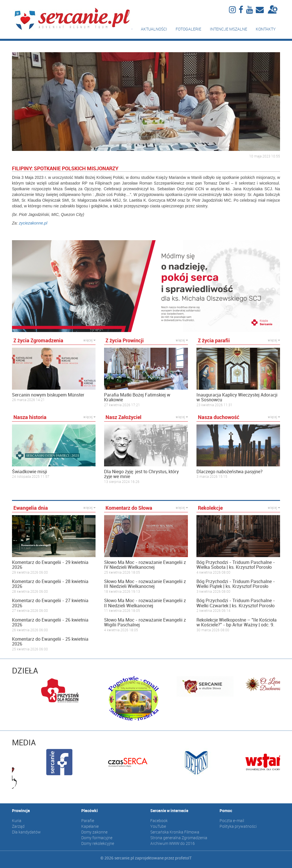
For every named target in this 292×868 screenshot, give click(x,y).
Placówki (90, 811)
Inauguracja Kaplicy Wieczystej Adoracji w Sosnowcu (237, 397)
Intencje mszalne (229, 29)
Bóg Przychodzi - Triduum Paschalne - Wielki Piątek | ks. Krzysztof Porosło (236, 584)
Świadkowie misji (30, 472)
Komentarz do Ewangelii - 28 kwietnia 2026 (50, 584)
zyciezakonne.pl (33, 223)
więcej (89, 340)
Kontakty (266, 29)
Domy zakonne (94, 832)
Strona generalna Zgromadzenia (179, 838)
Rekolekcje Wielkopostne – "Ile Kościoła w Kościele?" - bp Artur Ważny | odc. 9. (237, 623)
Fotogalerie (188, 29)
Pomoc (226, 811)
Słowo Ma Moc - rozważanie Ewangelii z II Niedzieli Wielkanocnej (145, 603)
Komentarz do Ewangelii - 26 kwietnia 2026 (50, 623)
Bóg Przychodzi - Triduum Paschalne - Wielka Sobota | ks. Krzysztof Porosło (236, 565)
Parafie (88, 821)
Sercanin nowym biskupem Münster (48, 395)
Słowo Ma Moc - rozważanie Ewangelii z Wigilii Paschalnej (145, 623)
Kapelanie (90, 826)
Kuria (17, 821)
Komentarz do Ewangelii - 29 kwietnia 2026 (50, 565)
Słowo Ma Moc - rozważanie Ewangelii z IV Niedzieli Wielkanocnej (145, 565)
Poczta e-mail (232, 821)
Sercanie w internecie (169, 811)
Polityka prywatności (238, 826)
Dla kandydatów (26, 832)
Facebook (159, 821)
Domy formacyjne (97, 838)
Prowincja (21, 811)
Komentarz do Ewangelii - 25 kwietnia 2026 (50, 642)
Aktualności (154, 29)
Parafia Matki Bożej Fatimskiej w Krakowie (137, 397)
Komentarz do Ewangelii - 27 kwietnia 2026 (50, 603)
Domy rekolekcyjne (98, 843)
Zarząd (18, 826)
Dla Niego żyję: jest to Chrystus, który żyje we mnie (141, 474)
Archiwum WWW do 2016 (173, 843)
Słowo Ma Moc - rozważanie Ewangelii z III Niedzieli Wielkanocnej (145, 584)
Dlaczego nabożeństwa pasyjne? (230, 472)
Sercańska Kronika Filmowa (175, 832)
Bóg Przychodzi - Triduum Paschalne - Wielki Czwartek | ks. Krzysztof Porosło (236, 603)
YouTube (158, 826)
